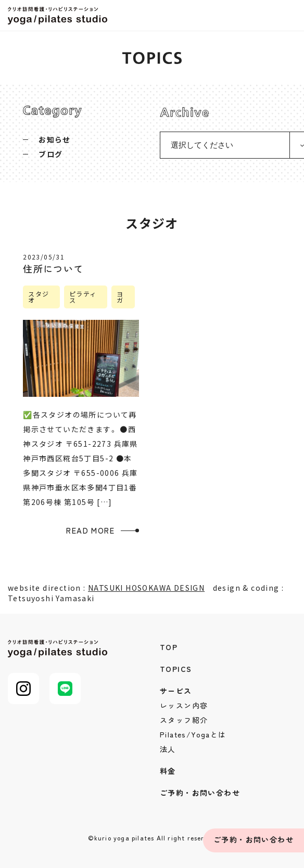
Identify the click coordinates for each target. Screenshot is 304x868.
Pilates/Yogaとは (193, 734)
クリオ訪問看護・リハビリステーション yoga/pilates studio (60, 16)
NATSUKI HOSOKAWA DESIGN (146, 588)
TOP (169, 647)
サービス (176, 691)
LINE (65, 689)
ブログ (50, 154)
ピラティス (83, 297)
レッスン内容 (184, 705)
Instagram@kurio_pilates (23, 689)
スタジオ (39, 297)
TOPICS (176, 669)
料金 (168, 771)
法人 (168, 749)
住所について (53, 268)
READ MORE (90, 530)
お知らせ (55, 139)
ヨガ (120, 297)
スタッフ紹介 (184, 720)
